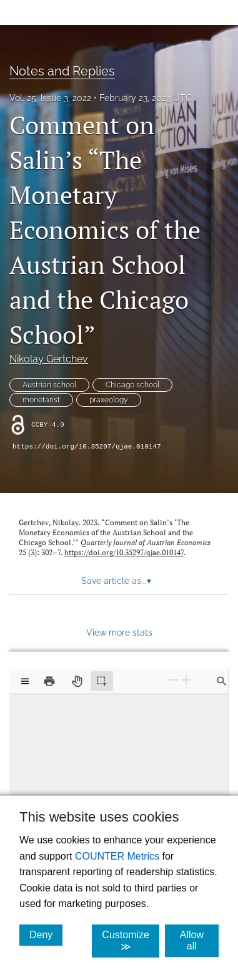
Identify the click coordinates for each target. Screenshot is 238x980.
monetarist (41, 400)
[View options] (25, 681)
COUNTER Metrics (117, 856)
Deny (46, 934)
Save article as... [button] (116, 581)
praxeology (109, 400)
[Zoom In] (186, 680)
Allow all (199, 940)
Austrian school (49, 385)
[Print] (49, 681)
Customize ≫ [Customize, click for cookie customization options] (131, 941)
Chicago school (132, 385)
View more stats (119, 632)
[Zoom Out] (174, 680)
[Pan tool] (77, 681)
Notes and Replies (62, 71)
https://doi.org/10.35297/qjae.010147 (87, 447)
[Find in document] (222, 681)
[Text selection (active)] (102, 681)
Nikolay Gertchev (49, 359)
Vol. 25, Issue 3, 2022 (50, 98)
